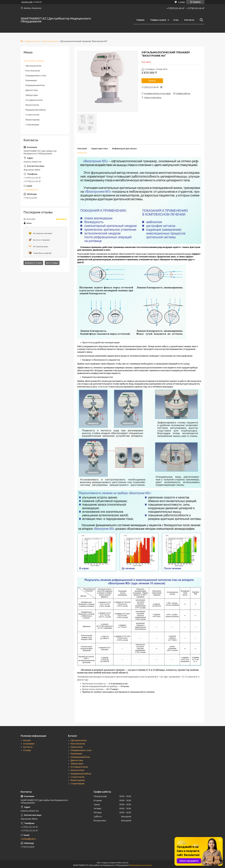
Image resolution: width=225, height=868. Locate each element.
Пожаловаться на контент (141, 865)
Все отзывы (52, 263)
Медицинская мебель (36, 110)
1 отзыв (181, 2)
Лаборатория (32, 95)
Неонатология (32, 105)
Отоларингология (34, 100)
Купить (152, 81)
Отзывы (27, 750)
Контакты (189, 20)
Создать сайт (27, 2)
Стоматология (32, 115)
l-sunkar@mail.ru (31, 190)
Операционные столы (36, 76)
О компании (29, 744)
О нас (176, 20)
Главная (140, 20)
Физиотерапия (32, 120)
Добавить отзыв (33, 263)
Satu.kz (125, 863)
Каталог (27, 740)
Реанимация (31, 80)
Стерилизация (32, 125)
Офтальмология (50, 41)
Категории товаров (34, 61)
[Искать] (201, 20)
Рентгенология (33, 71)
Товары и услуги (158, 20)
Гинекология (77, 747)
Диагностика (31, 90)
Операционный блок (35, 85)
